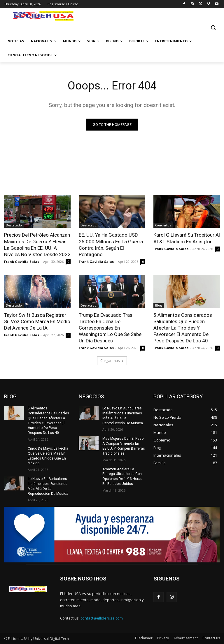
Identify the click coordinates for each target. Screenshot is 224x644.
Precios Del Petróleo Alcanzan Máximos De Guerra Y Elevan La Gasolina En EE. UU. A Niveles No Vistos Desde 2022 (37, 244)
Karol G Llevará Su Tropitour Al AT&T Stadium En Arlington (187, 238)
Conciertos (163, 225)
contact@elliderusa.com (102, 618)
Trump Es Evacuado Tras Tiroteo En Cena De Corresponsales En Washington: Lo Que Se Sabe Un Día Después (110, 328)
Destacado (14, 225)
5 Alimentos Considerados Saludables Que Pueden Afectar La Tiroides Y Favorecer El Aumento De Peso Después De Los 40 (183, 328)
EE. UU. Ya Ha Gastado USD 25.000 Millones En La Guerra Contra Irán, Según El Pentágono (111, 244)
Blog (159, 305)
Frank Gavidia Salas (22, 262)
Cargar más (112, 361)
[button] (213, 27)
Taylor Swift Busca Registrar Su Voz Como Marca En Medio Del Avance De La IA (37, 321)
